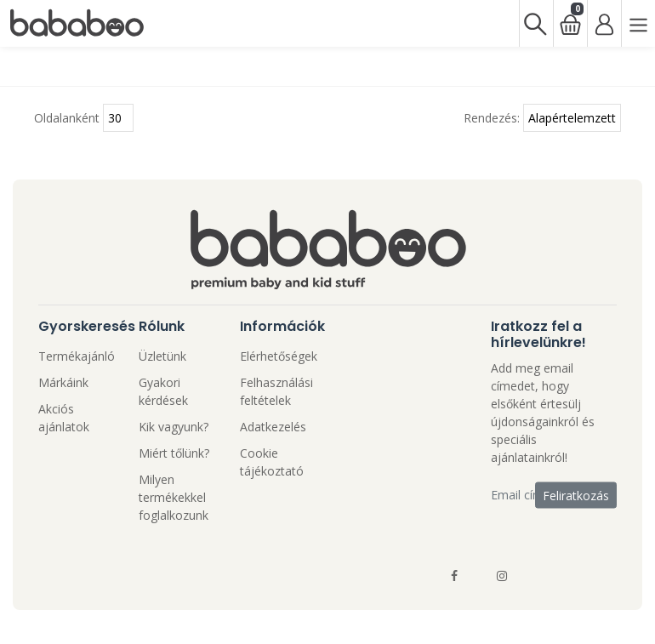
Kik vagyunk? (174, 427)
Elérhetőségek (279, 356)
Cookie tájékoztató (272, 462)
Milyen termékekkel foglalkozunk (174, 497)
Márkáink (63, 382)
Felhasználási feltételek (276, 391)
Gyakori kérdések (163, 391)
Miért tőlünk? (174, 453)
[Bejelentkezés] (604, 23)
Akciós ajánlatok (64, 418)
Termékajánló (77, 356)
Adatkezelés (273, 427)
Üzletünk (162, 356)
